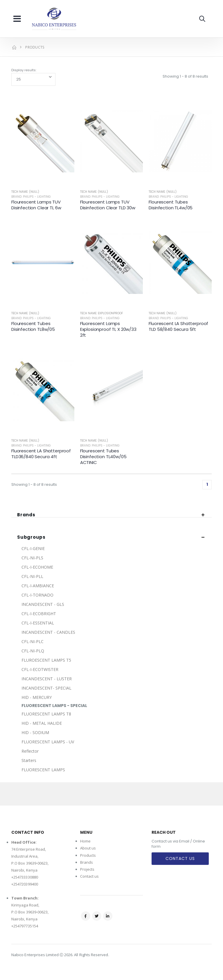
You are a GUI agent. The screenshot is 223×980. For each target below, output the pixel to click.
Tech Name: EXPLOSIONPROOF (101, 313)
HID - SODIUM (35, 732)
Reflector (30, 751)
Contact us (90, 876)
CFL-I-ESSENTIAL (38, 623)
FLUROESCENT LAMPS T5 (46, 660)
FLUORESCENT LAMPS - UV (48, 742)
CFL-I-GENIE (33, 548)
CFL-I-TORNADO (37, 595)
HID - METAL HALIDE (42, 723)
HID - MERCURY (37, 697)
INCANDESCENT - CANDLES (48, 632)
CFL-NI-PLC (33, 641)
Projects (87, 869)
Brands (87, 862)
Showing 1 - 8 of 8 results (185, 76)
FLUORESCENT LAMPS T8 (46, 714)
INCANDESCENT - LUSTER (47, 679)
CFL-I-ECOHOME (37, 567)
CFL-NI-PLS (32, 558)
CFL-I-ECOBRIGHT (39, 614)
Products (88, 855)
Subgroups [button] (31, 537)
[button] (202, 19)
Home (85, 841)
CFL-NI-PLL (32, 576)
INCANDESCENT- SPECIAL (46, 688)
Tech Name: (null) (25, 192)
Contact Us (180, 858)
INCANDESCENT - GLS (43, 604)
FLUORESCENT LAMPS (43, 770)
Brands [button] (26, 515)
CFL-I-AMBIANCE (38, 586)
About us (88, 848)
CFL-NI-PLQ (33, 651)
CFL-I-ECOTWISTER (40, 669)
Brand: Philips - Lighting (31, 197)
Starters (29, 760)
